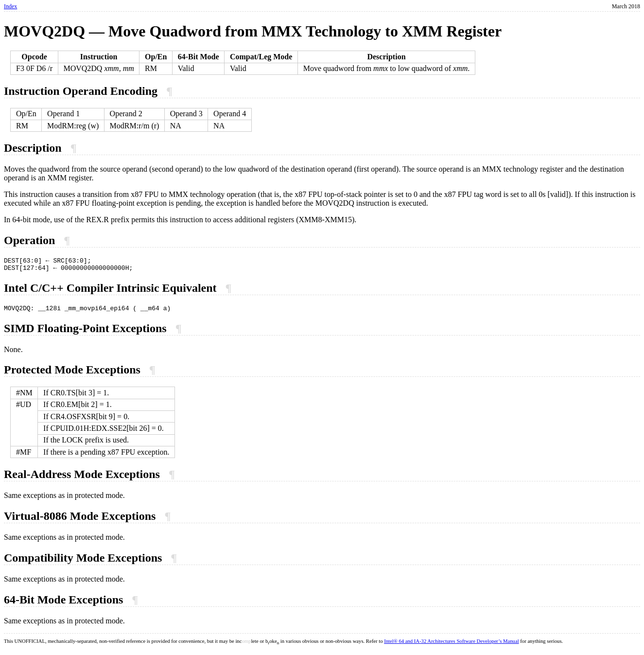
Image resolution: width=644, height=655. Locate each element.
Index (10, 6)
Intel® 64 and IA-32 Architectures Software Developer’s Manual (451, 646)
